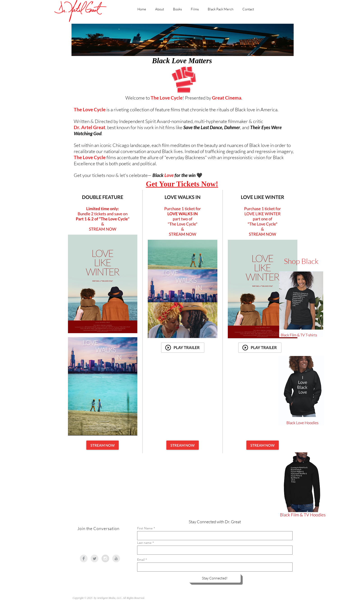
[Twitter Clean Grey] (94, 558)
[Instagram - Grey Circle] (105, 558)
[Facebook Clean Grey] (84, 558)
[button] (183, 348)
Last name (144, 543)
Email (141, 560)
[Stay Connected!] (215, 578)
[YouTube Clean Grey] (116, 558)
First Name (145, 528)
